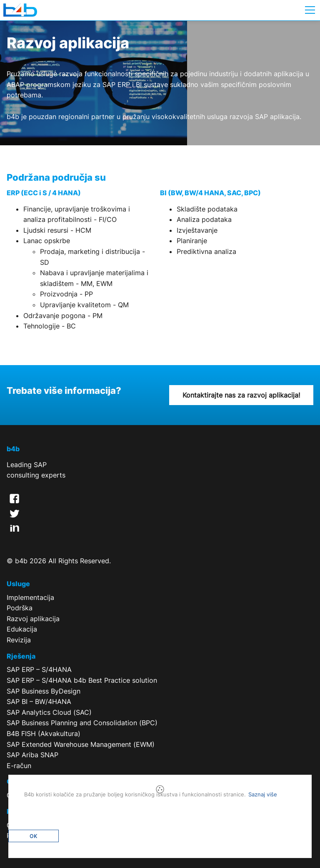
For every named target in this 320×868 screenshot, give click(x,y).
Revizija (19, 640)
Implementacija (30, 597)
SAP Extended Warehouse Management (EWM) (81, 744)
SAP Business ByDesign (44, 691)
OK (34, 836)
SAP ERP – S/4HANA (39, 669)
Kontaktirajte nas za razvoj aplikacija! (241, 395)
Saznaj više (263, 794)
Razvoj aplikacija (33, 619)
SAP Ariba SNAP (32, 755)
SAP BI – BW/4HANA (39, 701)
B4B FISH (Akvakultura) (44, 734)
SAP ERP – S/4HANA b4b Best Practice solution (82, 680)
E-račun (19, 766)
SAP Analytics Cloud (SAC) (49, 712)
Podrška (20, 608)
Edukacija (22, 629)
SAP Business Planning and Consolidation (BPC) (82, 723)
